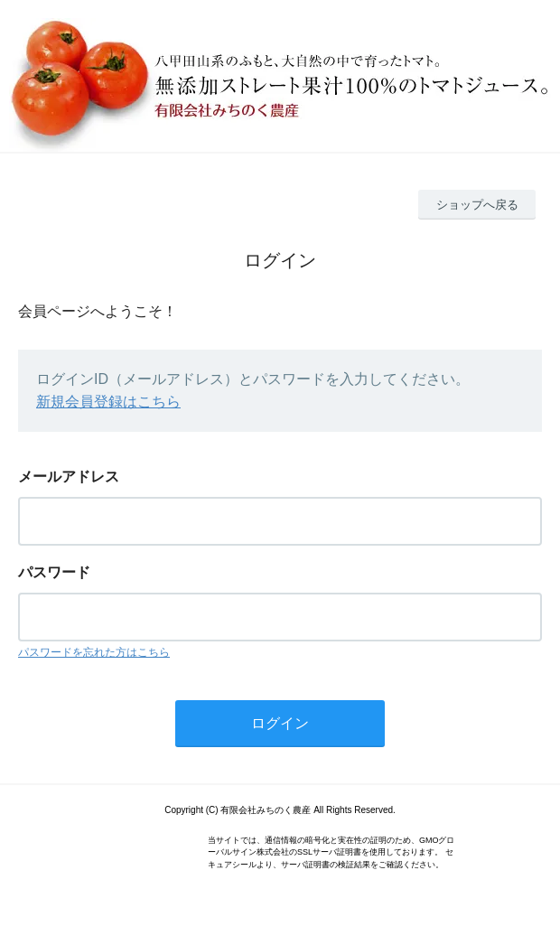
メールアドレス (69, 477)
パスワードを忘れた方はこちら (94, 652)
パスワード (54, 572)
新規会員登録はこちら (108, 402)
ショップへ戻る (477, 205)
